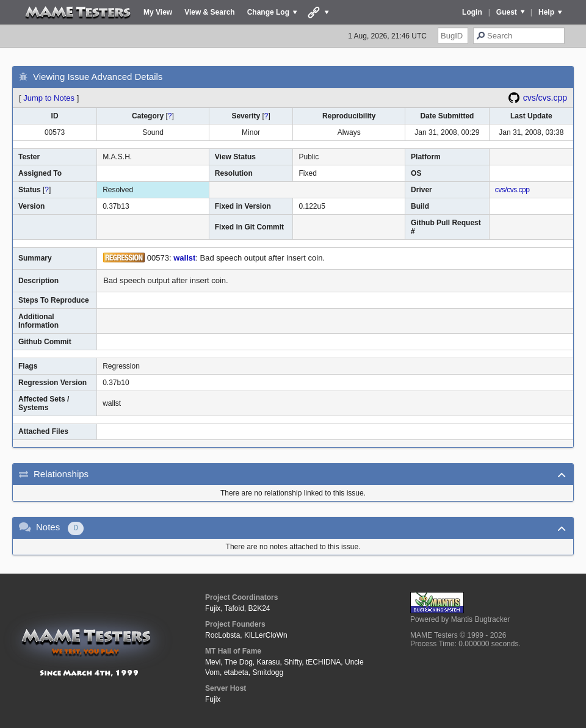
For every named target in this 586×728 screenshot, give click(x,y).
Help (546, 12)
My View (158, 12)
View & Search (210, 12)
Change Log (268, 12)
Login (472, 12)
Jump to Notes (49, 98)
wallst (184, 258)
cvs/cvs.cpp (545, 98)
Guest (507, 12)
